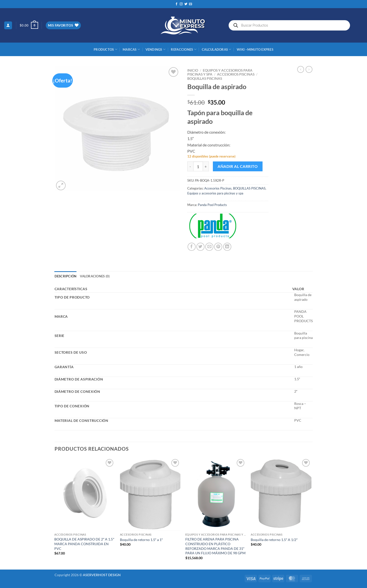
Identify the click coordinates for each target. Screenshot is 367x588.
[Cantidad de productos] (198, 166)
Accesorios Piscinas (236, 74)
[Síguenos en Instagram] (181, 4)
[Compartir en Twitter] (200, 247)
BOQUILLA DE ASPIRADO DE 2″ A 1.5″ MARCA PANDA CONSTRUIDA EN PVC (84, 544)
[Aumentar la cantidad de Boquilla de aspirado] (206, 166)
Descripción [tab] (66, 276)
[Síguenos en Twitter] (186, 4)
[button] (8, 25)
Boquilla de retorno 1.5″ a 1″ (141, 540)
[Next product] (301, 69)
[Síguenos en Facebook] (176, 4)
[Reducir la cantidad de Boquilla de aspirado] (190, 166)
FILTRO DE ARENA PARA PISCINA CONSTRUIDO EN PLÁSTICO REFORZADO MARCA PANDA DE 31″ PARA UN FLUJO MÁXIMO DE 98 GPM (215, 546)
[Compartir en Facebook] (192, 247)
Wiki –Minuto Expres (255, 49)
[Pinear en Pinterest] (218, 247)
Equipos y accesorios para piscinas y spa (215, 193)
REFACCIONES (183, 49)
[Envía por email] (209, 247)
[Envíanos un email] (191, 4)
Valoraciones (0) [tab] (95, 276)
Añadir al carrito (238, 166)
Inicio (193, 70)
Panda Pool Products (212, 205)
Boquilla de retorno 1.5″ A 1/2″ (274, 540)
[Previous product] (309, 69)
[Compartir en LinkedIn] (227, 247)
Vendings (156, 49)
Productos (105, 49)
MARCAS (131, 49)
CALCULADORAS (217, 49)
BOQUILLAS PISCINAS (205, 79)
